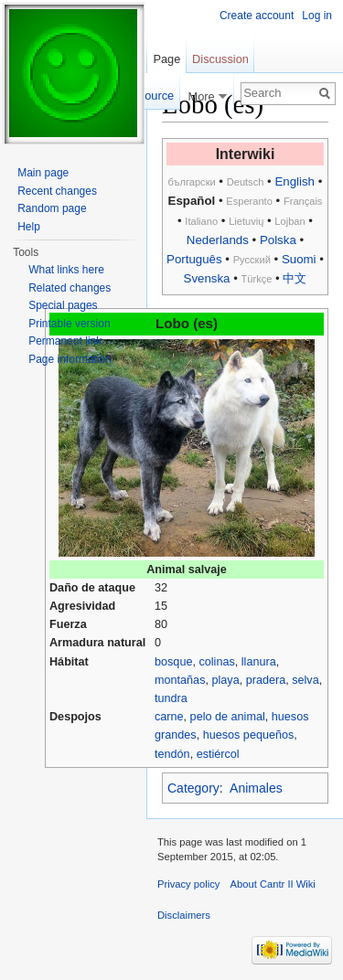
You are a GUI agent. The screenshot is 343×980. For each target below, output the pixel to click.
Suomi (299, 259)
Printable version (69, 324)
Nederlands (218, 240)
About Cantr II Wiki (273, 884)
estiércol (218, 754)
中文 (295, 278)
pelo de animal (228, 717)
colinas (216, 662)
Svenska (207, 278)
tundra (171, 698)
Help (29, 227)
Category (193, 788)
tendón (172, 754)
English (295, 181)
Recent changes (57, 191)
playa (225, 680)
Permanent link (65, 341)
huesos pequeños (249, 735)
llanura (259, 662)
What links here (66, 270)
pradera (266, 680)
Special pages (63, 305)
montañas (180, 680)
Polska (278, 240)
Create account (257, 16)
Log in (317, 16)
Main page (43, 173)
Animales (256, 788)
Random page (52, 208)
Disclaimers (184, 915)
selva (305, 680)
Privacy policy (188, 884)
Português (194, 259)
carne (169, 717)
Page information (70, 359)
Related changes (70, 288)
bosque (173, 662)
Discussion (220, 59)
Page (166, 59)
